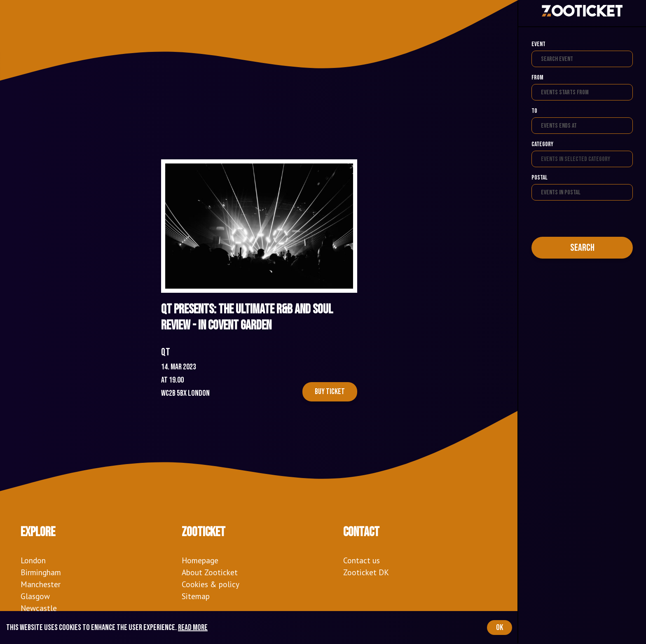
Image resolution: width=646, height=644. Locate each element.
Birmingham (41, 572)
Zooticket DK (366, 572)
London (33, 560)
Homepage (200, 560)
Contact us (362, 560)
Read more (193, 628)
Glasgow (35, 596)
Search (582, 248)
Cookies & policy (211, 584)
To (534, 111)
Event (538, 44)
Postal (540, 178)
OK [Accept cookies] (500, 628)
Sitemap (196, 596)
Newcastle (39, 608)
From (537, 78)
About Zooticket (210, 572)
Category (542, 144)
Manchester (41, 584)
